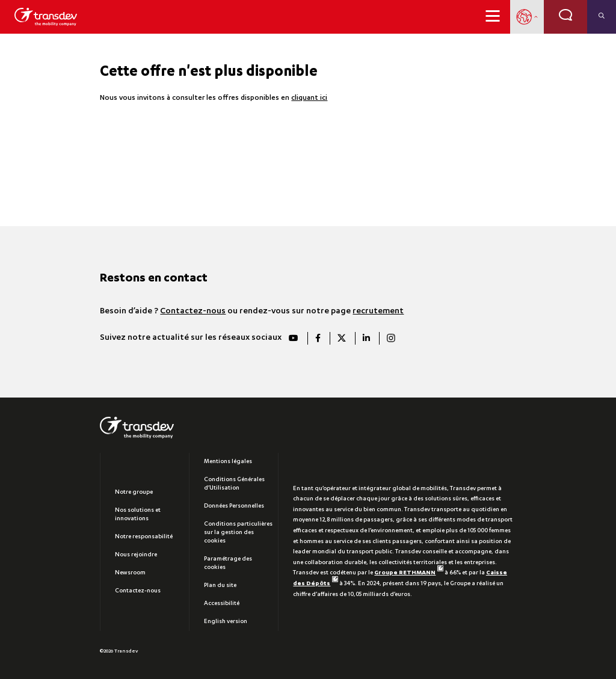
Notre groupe (134, 493)
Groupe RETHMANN (408, 573)
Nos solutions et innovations (138, 515)
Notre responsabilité (144, 537)
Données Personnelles (234, 506)
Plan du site (220, 586)
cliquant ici (309, 98)
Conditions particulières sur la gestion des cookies (238, 533)
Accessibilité (222, 604)
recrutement (378, 312)
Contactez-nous (193, 312)
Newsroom (130, 573)
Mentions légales (228, 462)
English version (226, 622)
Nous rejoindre (136, 555)
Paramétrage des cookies (228, 564)
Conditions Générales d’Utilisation (234, 484)
